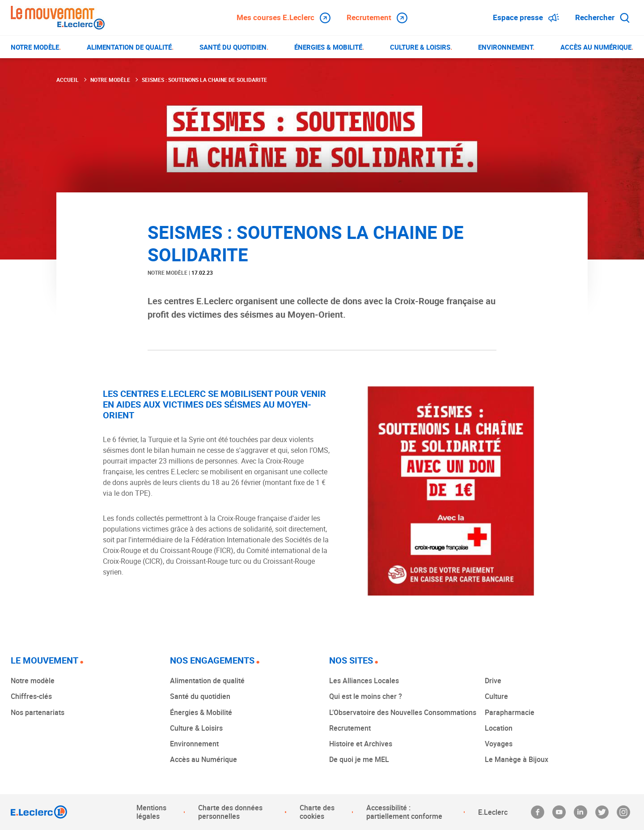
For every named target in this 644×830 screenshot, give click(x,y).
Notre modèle (110, 80)
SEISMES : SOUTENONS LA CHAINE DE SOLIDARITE (204, 80)
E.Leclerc (493, 812)
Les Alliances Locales (364, 681)
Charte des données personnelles (230, 812)
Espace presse (526, 17)
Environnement (194, 744)
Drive (493, 681)
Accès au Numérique (203, 759)
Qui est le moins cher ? (366, 696)
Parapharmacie (510, 712)
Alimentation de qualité (207, 681)
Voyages (499, 744)
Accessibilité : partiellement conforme (404, 812)
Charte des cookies (317, 812)
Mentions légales (151, 812)
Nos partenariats (38, 712)
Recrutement (377, 17)
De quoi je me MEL (359, 759)
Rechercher (602, 17)
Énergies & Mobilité (201, 712)
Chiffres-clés (31, 696)
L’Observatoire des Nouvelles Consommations (403, 712)
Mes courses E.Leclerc (284, 17)
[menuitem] (36, 47)
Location (499, 728)
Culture (496, 696)
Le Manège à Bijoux (517, 759)
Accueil (68, 80)
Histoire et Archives (361, 744)
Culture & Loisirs (196, 728)
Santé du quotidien (200, 696)
